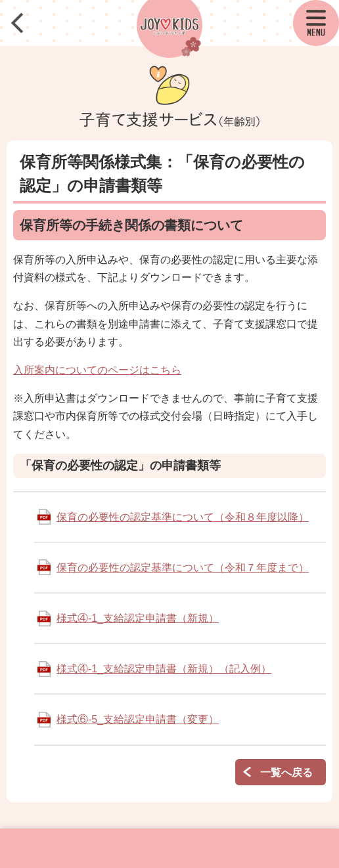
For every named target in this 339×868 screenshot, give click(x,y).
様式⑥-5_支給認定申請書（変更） (138, 719)
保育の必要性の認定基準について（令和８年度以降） (183, 517)
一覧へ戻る (286, 772)
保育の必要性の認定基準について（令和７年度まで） (183, 568)
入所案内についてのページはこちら (97, 370)
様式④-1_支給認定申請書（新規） (138, 618)
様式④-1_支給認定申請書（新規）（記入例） (164, 669)
